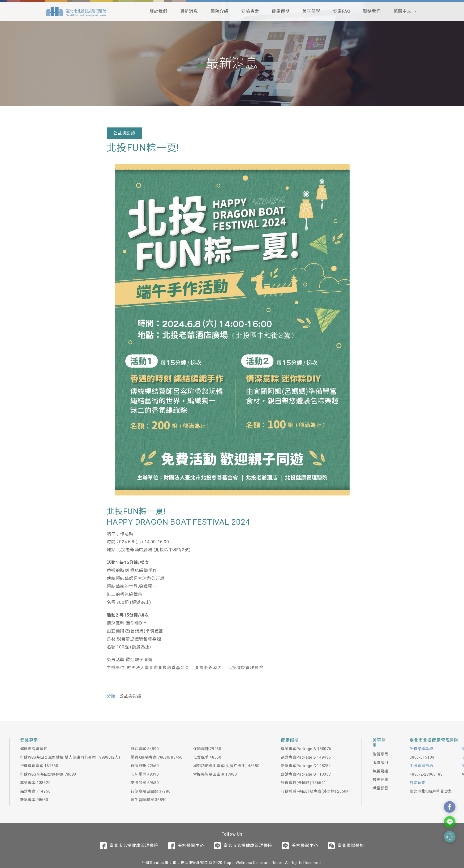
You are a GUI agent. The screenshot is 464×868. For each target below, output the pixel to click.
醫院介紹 (220, 11)
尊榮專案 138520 (35, 783)
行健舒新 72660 (145, 766)
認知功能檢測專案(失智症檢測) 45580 (226, 766)
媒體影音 (380, 788)
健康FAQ (342, 11)
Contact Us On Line (450, 822)
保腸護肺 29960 (207, 749)
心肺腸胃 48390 (145, 774)
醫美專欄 (380, 780)
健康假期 (281, 11)
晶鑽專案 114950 (35, 791)
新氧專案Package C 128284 (306, 766)
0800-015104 (422, 757)
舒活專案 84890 (145, 749)
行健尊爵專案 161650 (39, 766)
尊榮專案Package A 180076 (306, 749)
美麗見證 (380, 771)
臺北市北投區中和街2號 (430, 791)
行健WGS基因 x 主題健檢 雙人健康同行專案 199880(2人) (70, 757)
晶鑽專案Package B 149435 (306, 757)
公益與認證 (124, 133)
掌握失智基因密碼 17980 (215, 774)
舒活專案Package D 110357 (306, 774)
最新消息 (189, 11)
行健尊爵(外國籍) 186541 (303, 783)
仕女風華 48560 (207, 757)
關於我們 (158, 11)
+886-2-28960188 (426, 774)
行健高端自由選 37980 (151, 791)
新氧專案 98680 (34, 800)
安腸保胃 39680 (145, 783)
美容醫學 (311, 11)
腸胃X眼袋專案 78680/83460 (156, 757)
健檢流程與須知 (34, 749)
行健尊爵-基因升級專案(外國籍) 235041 (316, 791)
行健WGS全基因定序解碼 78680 (48, 774)
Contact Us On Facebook (450, 807)
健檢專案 (250, 11)
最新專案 (380, 754)
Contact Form (450, 837)
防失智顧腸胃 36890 (149, 800)
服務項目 (380, 763)
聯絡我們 (372, 11)
